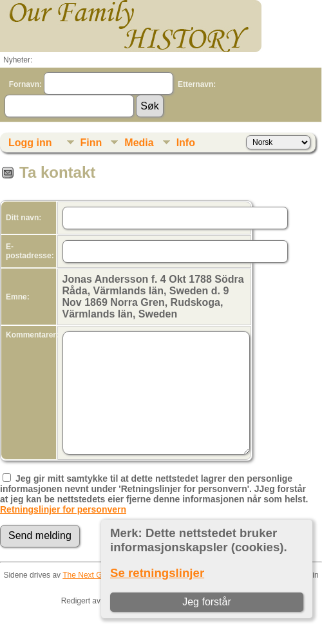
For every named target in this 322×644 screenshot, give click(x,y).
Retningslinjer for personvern (63, 509)
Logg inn (30, 143)
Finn (91, 143)
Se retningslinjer (157, 573)
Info (186, 143)
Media (139, 143)
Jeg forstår (207, 602)
